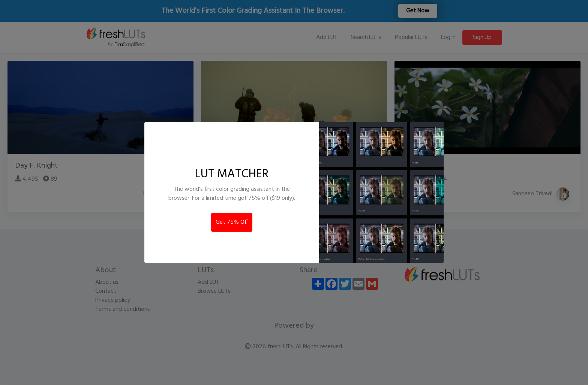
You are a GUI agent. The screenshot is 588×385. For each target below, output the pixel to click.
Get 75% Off (232, 222)
